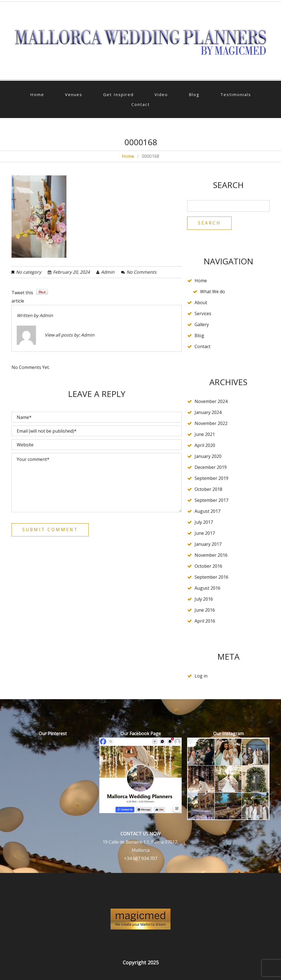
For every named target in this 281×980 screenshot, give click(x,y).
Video (161, 94)
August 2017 (207, 511)
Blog (194, 94)
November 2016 (211, 555)
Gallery (202, 325)
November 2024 (211, 402)
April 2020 (205, 446)
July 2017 (204, 522)
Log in (201, 676)
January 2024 (208, 413)
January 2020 (208, 457)
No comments (141, 272)
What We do (213, 292)
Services (203, 314)
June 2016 (205, 610)
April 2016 (205, 621)
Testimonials (236, 94)
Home (37, 94)
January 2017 (208, 544)
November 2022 (211, 424)
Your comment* (97, 483)
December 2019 (211, 467)
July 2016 (204, 599)
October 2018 (208, 489)
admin (108, 272)
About (201, 303)
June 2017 (205, 533)
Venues (74, 94)
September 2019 (211, 478)
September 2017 (211, 500)
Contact (141, 104)
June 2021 (205, 435)
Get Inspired (118, 94)
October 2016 (208, 566)
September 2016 (211, 577)
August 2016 (207, 588)
